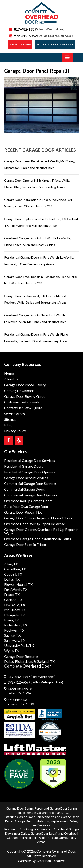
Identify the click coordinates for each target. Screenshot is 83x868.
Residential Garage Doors (24, 466)
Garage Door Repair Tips (23, 512)
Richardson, (24, 661)
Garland (42, 813)
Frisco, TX (12, 594)
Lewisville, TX (15, 605)
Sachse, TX (12, 635)
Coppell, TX (13, 574)
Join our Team (20, 44)
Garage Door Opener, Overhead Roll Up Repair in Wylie (41, 531)
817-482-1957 (39, 29)
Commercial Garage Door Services (30, 483)
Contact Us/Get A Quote (23, 408)
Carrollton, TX (15, 569)
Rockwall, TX (14, 630)
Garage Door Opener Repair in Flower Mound (39, 518)
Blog (8, 425)
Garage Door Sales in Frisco (25, 544)
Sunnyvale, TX (15, 640)
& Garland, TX (44, 661)
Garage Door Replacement (35, 817)
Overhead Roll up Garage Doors (28, 501)
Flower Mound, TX (18, 584)
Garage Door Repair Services (26, 478)
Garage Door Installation (32, 821)
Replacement (60, 821)
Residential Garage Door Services (30, 460)
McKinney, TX (15, 610)
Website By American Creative (41, 861)
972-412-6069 (43, 36)
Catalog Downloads (19, 391)
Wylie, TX (12, 650)
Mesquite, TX (14, 615)
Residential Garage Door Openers (30, 472)
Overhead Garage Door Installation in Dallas (38, 539)
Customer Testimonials (22, 402)
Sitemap (10, 419)
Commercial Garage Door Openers (31, 495)
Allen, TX (11, 564)
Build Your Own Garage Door (26, 506)
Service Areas (14, 414)
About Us (12, 379)
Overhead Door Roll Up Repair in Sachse (35, 524)
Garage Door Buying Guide (25, 396)
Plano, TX (12, 620)
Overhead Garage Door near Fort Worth (42, 835)
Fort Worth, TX (16, 589)
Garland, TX (13, 600)
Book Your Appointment (55, 44)
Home (9, 373)
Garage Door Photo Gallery (25, 385)
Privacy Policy (15, 431)
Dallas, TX (12, 579)
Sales (74, 821)
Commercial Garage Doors (25, 489)
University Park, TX (19, 645)
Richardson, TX (16, 625)
